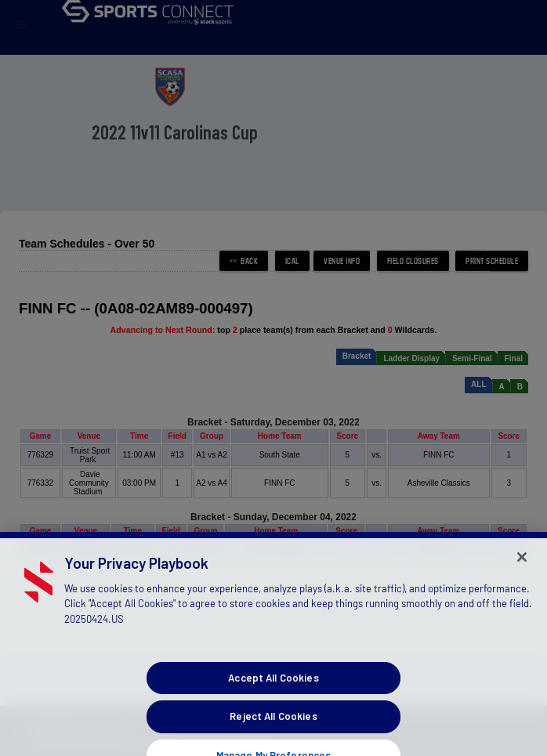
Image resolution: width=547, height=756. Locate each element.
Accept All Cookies (273, 716)
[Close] (522, 595)
